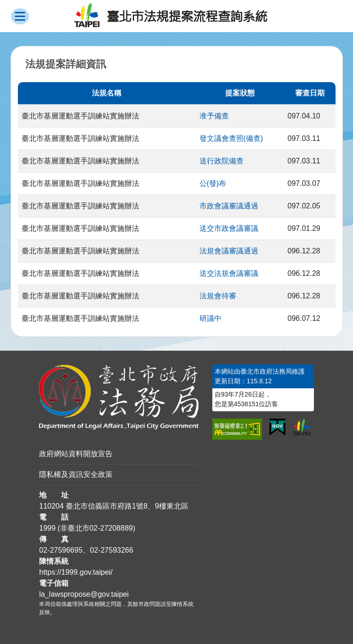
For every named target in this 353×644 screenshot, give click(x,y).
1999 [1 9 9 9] (47, 528)
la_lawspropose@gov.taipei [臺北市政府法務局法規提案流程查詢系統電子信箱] (84, 594)
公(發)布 (213, 183)
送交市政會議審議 (229, 228)
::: (3, 370)
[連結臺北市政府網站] (302, 428)
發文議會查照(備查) (231, 138)
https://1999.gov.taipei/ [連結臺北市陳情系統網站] (76, 572)
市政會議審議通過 (229, 206)
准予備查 (214, 116)
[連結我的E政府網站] (277, 427)
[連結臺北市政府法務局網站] (119, 397)
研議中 (211, 318)
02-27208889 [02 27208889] (111, 528)
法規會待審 (218, 296)
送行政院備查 (222, 161)
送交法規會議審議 (229, 273)
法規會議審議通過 (229, 251)
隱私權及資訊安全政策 (76, 474)
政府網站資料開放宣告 (76, 454)
